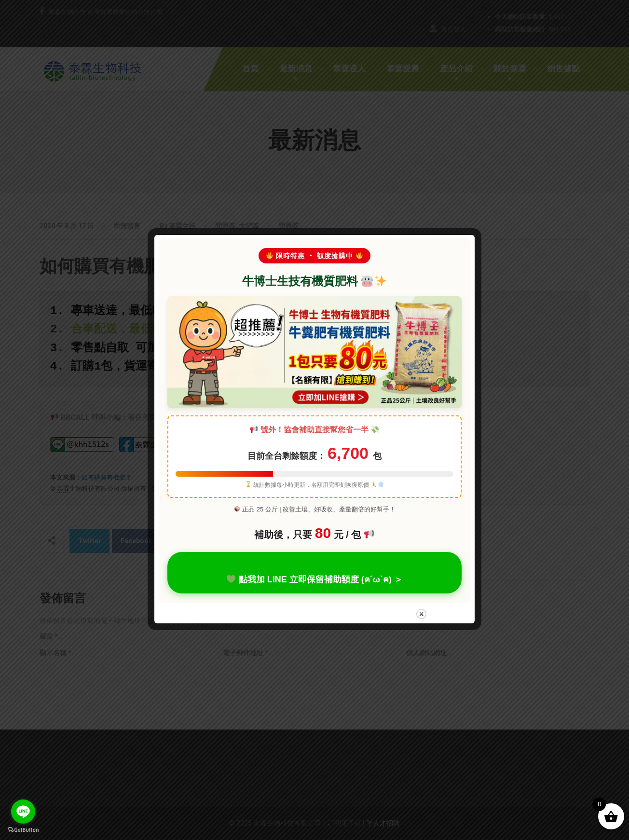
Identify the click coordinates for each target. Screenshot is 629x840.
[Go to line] (23, 812)
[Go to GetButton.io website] (23, 830)
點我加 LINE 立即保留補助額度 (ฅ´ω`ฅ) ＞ (314, 578)
